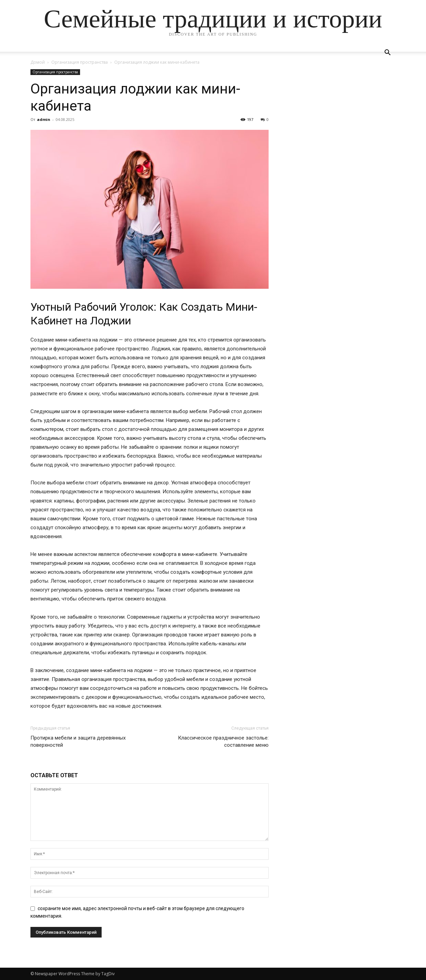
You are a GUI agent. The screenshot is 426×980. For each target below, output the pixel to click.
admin (44, 119)
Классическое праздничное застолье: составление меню (223, 741)
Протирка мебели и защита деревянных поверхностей (78, 741)
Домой (38, 62)
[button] (388, 53)
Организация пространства (80, 62)
